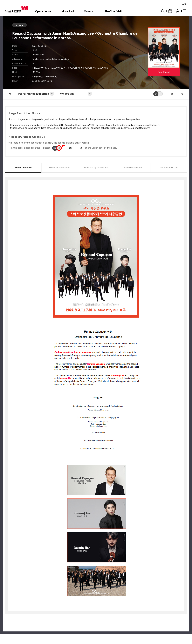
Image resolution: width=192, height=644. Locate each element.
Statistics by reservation (96, 168)
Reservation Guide (169, 168)
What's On (67, 94)
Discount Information (60, 168)
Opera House (43, 11)
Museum (89, 11)
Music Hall (68, 11)
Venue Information (133, 168)
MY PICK (19, 25)
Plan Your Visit (113, 11)
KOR (184, 4)
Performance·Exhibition (33, 94)
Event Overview (23, 168)
